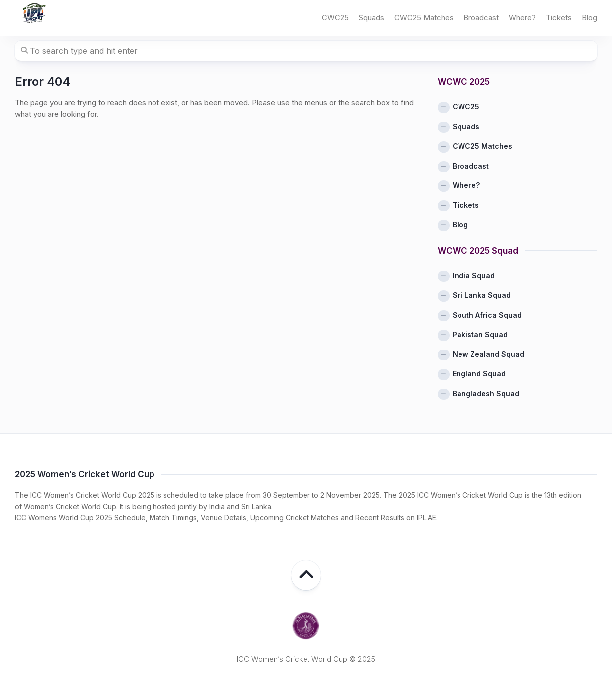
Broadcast (481, 18)
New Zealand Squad (488, 354)
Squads (372, 18)
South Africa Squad (487, 315)
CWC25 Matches (424, 18)
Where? (522, 18)
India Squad (474, 275)
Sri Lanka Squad (482, 295)
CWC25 (335, 18)
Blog (589, 18)
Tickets (559, 18)
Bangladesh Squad (486, 394)
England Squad (479, 374)
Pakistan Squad (480, 334)
